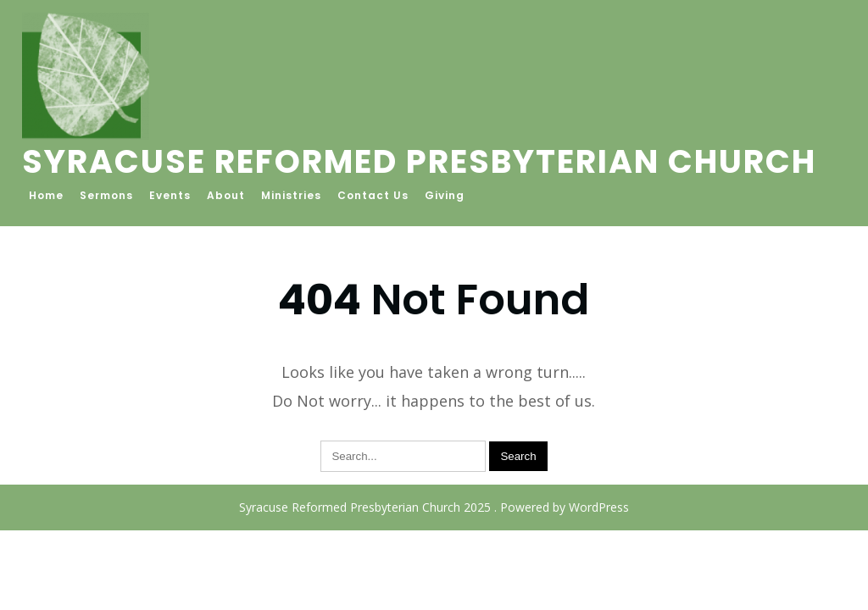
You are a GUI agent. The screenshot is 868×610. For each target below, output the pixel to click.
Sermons (106, 195)
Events (170, 195)
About (226, 195)
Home (46, 195)
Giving (445, 195)
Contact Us (373, 195)
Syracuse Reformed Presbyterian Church (419, 161)
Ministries (291, 195)
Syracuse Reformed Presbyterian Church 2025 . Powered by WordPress (434, 507)
